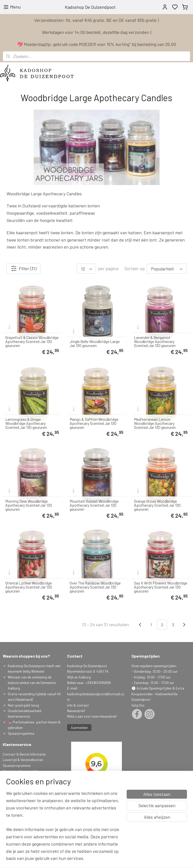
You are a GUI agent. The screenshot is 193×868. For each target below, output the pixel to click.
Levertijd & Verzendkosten (23, 760)
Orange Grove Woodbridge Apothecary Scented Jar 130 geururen (157, 505)
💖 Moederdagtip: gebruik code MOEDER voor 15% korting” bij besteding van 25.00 (97, 44)
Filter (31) (24, 268)
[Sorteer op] (167, 269)
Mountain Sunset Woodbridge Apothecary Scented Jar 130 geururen (94, 505)
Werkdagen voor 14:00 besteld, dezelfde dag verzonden (95, 32)
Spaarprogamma (21, 733)
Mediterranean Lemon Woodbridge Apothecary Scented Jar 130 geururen (155, 423)
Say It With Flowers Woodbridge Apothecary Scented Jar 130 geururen (161, 587)
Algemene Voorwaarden (21, 771)
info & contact (78, 705)
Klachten (9, 782)
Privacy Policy (13, 776)
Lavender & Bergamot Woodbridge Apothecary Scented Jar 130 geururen (155, 341)
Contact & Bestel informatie (24, 754)
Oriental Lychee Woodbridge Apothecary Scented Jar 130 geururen (29, 587)
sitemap (121, 859)
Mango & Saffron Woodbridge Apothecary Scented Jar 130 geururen (94, 423)
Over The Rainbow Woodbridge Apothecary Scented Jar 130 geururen (95, 587)
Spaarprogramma (17, 765)
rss (129, 859)
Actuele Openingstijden (154, 688)
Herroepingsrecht (16, 788)
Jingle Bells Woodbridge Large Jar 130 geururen (95, 343)
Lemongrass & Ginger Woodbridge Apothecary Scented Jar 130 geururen (26, 423)
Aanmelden (79, 728)
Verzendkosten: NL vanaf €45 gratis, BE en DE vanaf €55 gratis (95, 20)
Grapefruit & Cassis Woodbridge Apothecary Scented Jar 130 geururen (32, 341)
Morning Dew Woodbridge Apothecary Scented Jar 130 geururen (29, 505)
